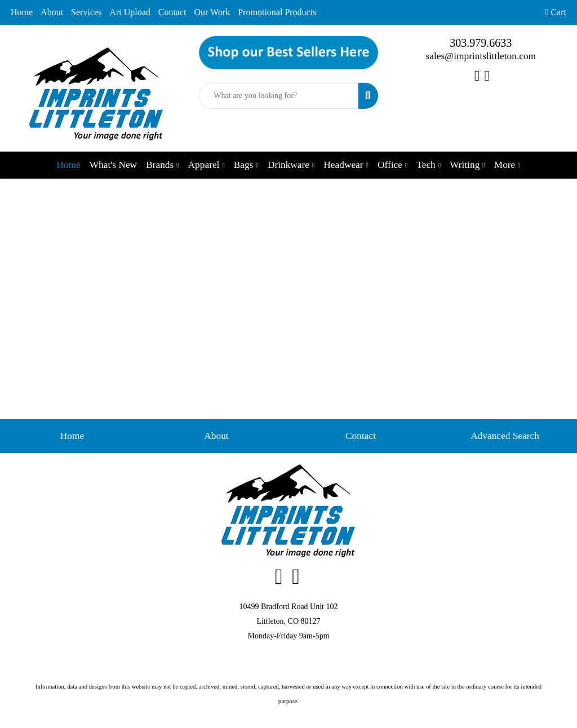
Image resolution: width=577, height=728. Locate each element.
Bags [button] (244, 165)
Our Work (212, 12)
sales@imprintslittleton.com (481, 56)
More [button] (505, 165)
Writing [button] (465, 165)
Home (22, 12)
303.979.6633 (481, 43)
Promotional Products (277, 12)
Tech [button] (426, 165)
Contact (172, 12)
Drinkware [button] (288, 165)
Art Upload (130, 12)
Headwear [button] (343, 165)
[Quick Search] (279, 96)
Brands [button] (160, 165)
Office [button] (390, 165)
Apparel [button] (204, 165)
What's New (113, 165)
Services (86, 12)
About (52, 12)
